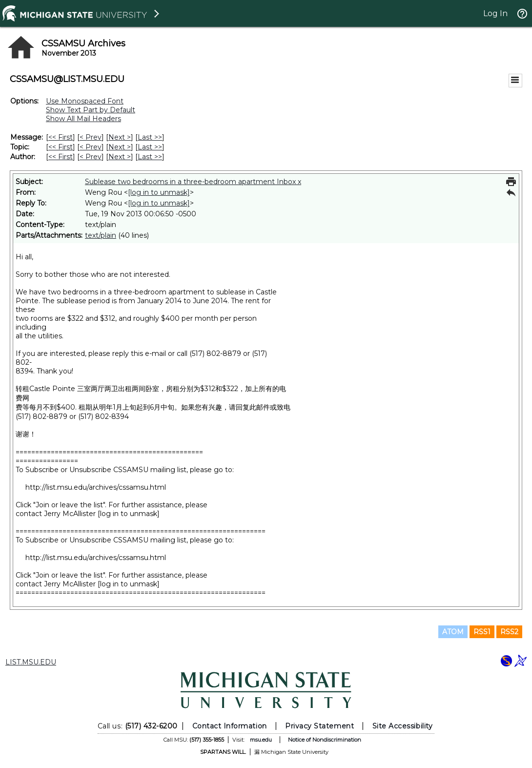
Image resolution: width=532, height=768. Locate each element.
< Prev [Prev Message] (91, 137)
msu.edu (261, 740)
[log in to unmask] (159, 192)
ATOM (453, 632)
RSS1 (482, 632)
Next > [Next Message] (120, 137)
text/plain (101, 235)
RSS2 (509, 632)
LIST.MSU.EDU (31, 662)
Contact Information (230, 726)
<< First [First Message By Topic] (61, 147)
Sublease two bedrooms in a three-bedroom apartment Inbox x (193, 182)
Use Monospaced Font (85, 101)
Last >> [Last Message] (150, 137)
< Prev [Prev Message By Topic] (91, 147)
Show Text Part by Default (91, 110)
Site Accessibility (403, 726)
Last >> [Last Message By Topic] (150, 147)
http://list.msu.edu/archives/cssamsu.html (96, 487)
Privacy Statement (319, 726)
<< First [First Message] (61, 137)
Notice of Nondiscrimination (325, 740)
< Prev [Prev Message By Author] (91, 157)
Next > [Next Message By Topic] (120, 147)
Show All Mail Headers (83, 119)
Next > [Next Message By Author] (120, 157)
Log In (495, 13)
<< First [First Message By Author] (61, 157)
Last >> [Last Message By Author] (150, 157)
